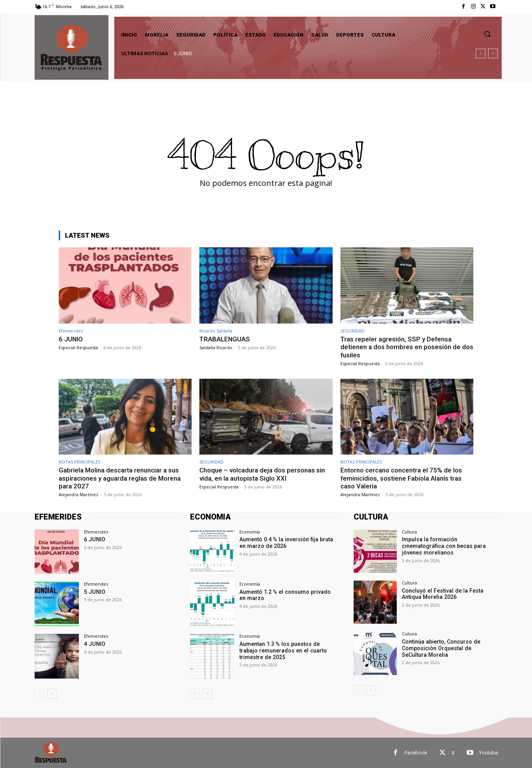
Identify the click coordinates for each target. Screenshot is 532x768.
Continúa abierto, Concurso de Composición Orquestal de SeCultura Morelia (449, 648)
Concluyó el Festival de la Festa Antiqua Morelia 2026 (442, 594)
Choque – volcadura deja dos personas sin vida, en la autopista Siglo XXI (262, 474)
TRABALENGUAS (225, 339)
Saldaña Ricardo (216, 347)
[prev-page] (39, 694)
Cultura (409, 532)
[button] (487, 34)
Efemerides (71, 331)
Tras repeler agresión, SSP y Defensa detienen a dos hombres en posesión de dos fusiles (407, 347)
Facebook (416, 753)
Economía (250, 532)
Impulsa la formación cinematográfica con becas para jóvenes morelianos (443, 546)
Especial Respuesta (78, 347)
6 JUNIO (183, 53)
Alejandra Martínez (78, 494)
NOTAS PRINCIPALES (79, 462)
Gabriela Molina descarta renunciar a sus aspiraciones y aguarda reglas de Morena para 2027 (120, 478)
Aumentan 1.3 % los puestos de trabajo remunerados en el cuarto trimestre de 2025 (289, 651)
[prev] (481, 53)
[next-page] (52, 694)
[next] (493, 53)
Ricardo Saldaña (216, 331)
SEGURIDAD (352, 331)
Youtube (488, 753)
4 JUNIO (94, 644)
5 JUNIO (94, 592)
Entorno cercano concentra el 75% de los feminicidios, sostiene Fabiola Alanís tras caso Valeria (401, 478)
